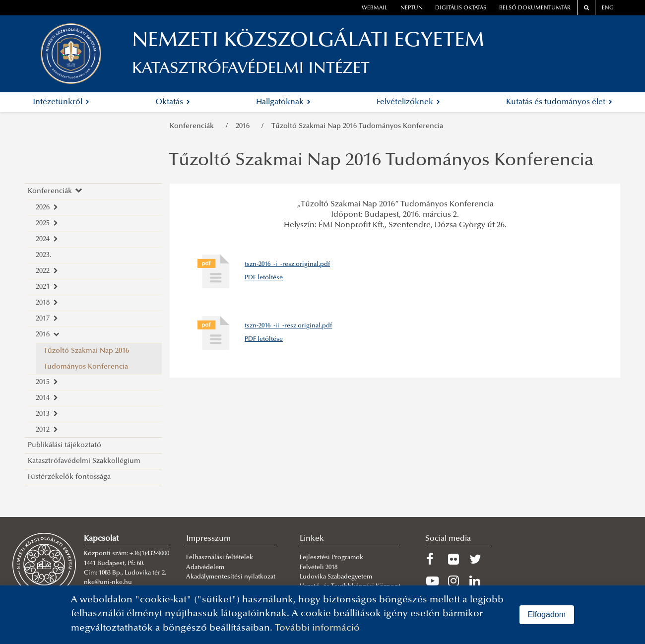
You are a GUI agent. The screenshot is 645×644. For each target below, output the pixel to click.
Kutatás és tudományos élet (559, 102)
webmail (375, 8)
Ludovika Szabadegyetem (336, 577)
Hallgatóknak (283, 102)
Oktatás (173, 102)
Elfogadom (547, 614)
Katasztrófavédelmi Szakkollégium (84, 461)
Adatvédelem (205, 568)
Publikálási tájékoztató (64, 445)
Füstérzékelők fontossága (69, 477)
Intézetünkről (61, 102)
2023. (44, 255)
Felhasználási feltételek (220, 558)
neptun (412, 8)
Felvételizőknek (408, 102)
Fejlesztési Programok (331, 558)
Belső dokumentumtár (535, 8)
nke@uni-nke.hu (108, 582)
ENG (608, 8)
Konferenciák (194, 126)
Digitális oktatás (461, 8)
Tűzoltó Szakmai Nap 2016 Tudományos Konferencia (357, 126)
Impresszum (208, 539)
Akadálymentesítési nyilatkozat (231, 577)
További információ (317, 628)
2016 (245, 126)
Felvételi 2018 (319, 568)
